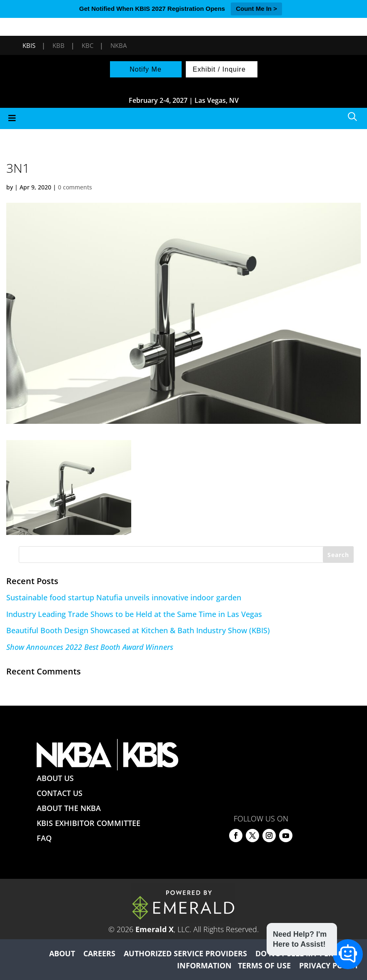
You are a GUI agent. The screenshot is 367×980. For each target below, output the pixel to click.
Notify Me (146, 69)
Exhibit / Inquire (219, 69)
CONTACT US (60, 793)
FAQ (44, 838)
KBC (87, 45)
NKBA (119, 45)
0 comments (75, 187)
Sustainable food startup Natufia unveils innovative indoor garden (124, 597)
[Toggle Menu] (183, 118)
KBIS (29, 45)
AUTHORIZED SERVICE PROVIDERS (185, 953)
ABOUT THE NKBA (69, 808)
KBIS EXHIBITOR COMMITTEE (89, 823)
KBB (59, 45)
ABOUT (62, 953)
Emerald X (155, 929)
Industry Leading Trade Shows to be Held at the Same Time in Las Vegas (134, 614)
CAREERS (99, 953)
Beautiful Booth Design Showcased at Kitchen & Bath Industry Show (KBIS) (138, 630)
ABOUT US (55, 778)
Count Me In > (256, 9)
